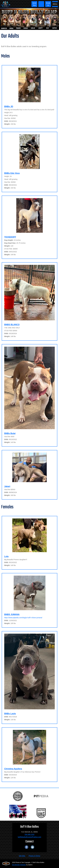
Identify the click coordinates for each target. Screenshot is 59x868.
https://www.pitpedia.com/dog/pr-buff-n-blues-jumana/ (23, 618)
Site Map (22, 856)
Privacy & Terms (34, 856)
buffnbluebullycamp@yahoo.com (29, 837)
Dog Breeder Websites (19, 865)
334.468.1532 (29, 834)
